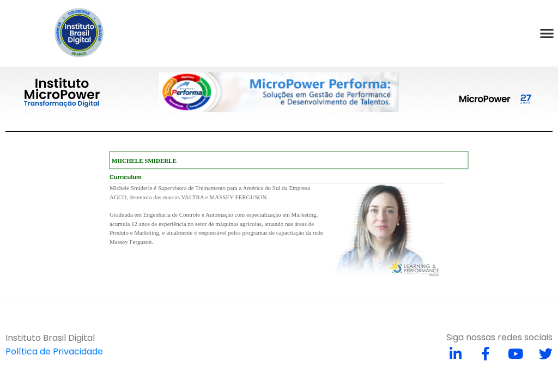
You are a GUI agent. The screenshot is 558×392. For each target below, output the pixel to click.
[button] (547, 33)
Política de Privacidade (54, 351)
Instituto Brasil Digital (50, 338)
